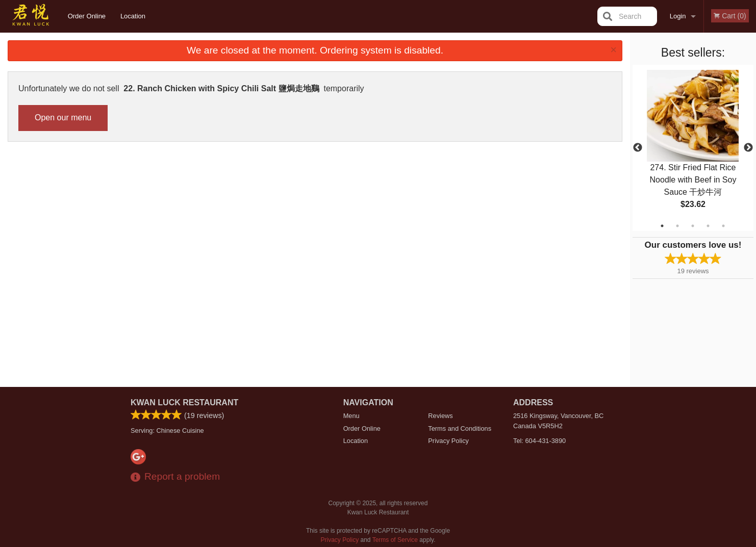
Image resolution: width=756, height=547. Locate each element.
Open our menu (63, 118)
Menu (351, 416)
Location (133, 16)
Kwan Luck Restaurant (184, 402)
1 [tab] (662, 226)
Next (748, 148)
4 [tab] (708, 226)
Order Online (87, 16)
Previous (638, 148)
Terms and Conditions (460, 428)
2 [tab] (677, 226)
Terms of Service (395, 540)
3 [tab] (693, 226)
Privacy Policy (448, 441)
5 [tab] (723, 226)
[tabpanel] (693, 148)
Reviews (440, 416)
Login (678, 16)
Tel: (539, 441)
